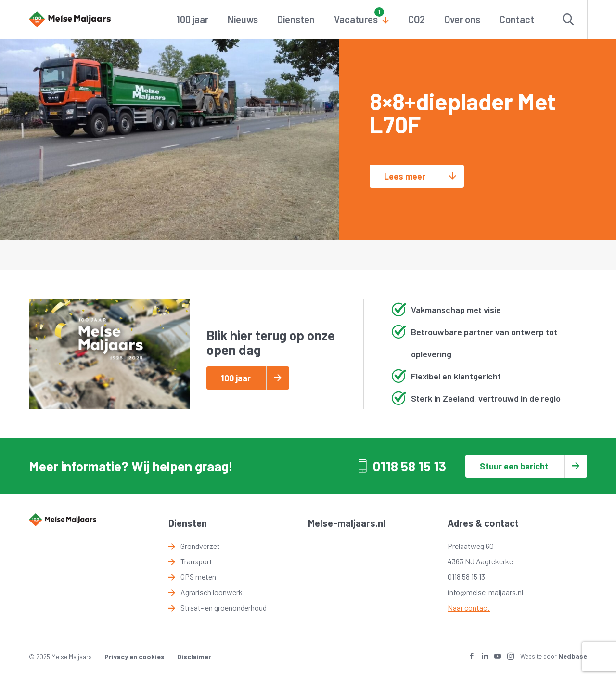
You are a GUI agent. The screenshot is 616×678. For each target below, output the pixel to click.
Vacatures (356, 19)
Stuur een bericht (514, 466)
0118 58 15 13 (410, 466)
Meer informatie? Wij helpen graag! (131, 466)
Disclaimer (194, 657)
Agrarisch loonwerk (212, 592)
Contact (517, 19)
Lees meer (405, 176)
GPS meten (198, 577)
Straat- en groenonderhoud (224, 607)
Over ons (462, 19)
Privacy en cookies (135, 657)
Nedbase (573, 656)
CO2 (417, 19)
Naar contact (469, 607)
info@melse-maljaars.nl (485, 592)
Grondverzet (200, 546)
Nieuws (243, 19)
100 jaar (192, 19)
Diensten (296, 19)
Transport (196, 561)
